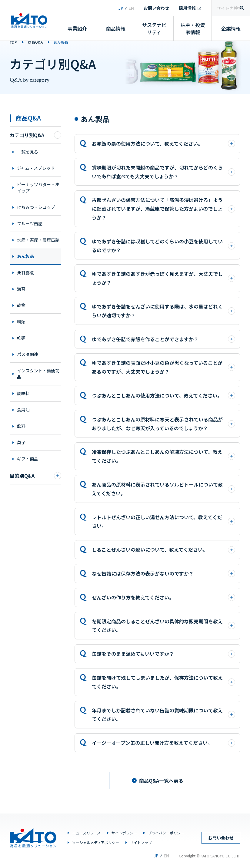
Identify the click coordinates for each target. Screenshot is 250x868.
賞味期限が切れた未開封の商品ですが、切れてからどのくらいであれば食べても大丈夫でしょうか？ (163, 172)
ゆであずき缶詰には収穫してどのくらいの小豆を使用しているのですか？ (163, 246)
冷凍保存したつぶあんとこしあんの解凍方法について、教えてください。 (163, 456)
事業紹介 (77, 28)
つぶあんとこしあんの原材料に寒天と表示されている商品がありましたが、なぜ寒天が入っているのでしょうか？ (163, 424)
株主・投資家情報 (193, 28)
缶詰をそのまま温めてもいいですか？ (163, 654)
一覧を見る (28, 152)
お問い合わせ (156, 8)
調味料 (23, 393)
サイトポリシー (124, 833)
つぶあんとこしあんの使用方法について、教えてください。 (163, 395)
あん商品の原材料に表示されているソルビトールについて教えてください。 (163, 489)
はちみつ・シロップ (36, 207)
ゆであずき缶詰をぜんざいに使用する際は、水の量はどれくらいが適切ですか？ (163, 311)
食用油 (23, 410)
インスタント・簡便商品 (38, 374)
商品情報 (116, 28)
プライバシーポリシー (166, 833)
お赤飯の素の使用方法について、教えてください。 (163, 144)
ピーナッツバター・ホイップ (38, 188)
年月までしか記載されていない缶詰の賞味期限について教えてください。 (163, 715)
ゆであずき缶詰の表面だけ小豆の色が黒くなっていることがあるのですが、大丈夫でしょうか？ (163, 367)
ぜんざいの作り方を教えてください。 (163, 597)
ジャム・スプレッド (36, 168)
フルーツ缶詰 (30, 223)
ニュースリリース (86, 833)
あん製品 (25, 256)
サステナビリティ (154, 28)
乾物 (21, 305)
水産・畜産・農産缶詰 (38, 240)
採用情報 (187, 8)
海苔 (21, 289)
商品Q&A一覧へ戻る (158, 781)
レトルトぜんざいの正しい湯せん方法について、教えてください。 (163, 521)
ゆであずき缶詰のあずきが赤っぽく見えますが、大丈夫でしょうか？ (163, 278)
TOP (13, 42)
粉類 (21, 322)
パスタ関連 (28, 354)
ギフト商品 (28, 459)
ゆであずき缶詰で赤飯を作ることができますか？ (163, 339)
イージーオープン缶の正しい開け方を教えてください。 (163, 743)
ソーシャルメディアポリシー (96, 842)
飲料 (21, 426)
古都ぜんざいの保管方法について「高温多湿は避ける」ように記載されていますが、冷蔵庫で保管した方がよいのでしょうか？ (163, 209)
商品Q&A (35, 42)
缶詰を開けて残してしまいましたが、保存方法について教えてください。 (163, 682)
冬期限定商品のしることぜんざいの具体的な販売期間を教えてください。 (163, 626)
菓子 (21, 442)
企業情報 (231, 28)
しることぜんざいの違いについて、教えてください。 (163, 550)
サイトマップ (141, 842)
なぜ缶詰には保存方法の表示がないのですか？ (163, 573)
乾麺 (21, 338)
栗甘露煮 (25, 272)
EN (131, 8)
